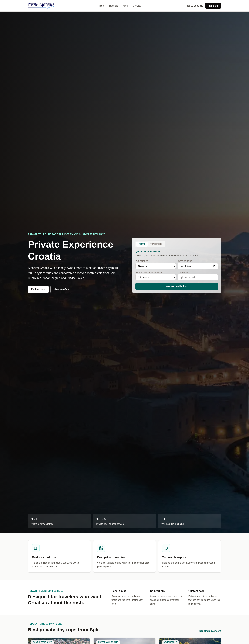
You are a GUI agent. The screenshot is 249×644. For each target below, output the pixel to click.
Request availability (177, 286)
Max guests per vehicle (156, 276)
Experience (156, 265)
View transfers (61, 289)
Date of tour (198, 265)
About (126, 6)
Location (198, 276)
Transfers (113, 6)
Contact (137, 6)
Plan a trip (213, 6)
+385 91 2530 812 (194, 6)
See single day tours (210, 631)
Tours (102, 6)
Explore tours (38, 289)
